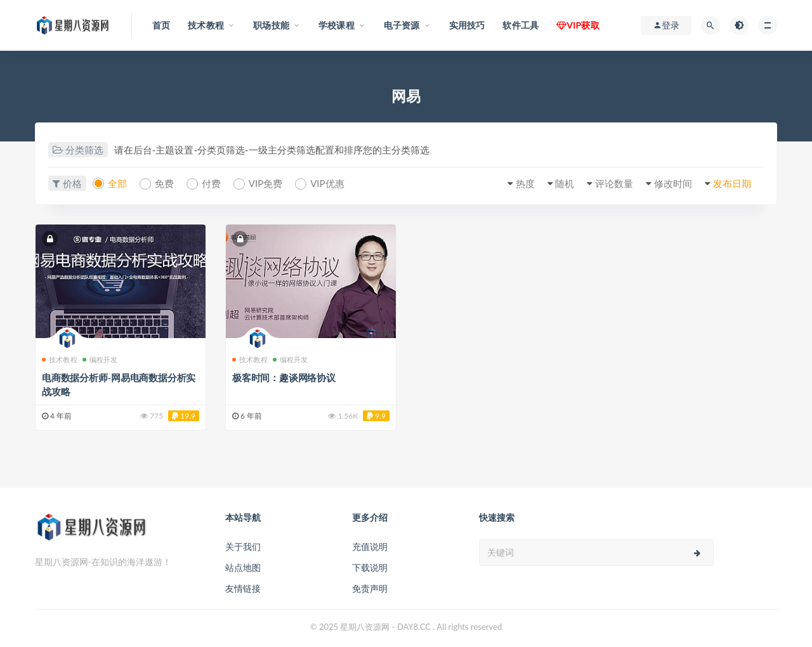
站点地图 (243, 567)
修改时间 (673, 183)
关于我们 (243, 546)
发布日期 (732, 183)
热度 (525, 183)
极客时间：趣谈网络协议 (284, 377)
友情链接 (243, 588)
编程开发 (100, 359)
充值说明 (370, 546)
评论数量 (614, 183)
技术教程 (60, 359)
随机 (565, 183)
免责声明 (370, 588)
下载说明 (370, 567)
